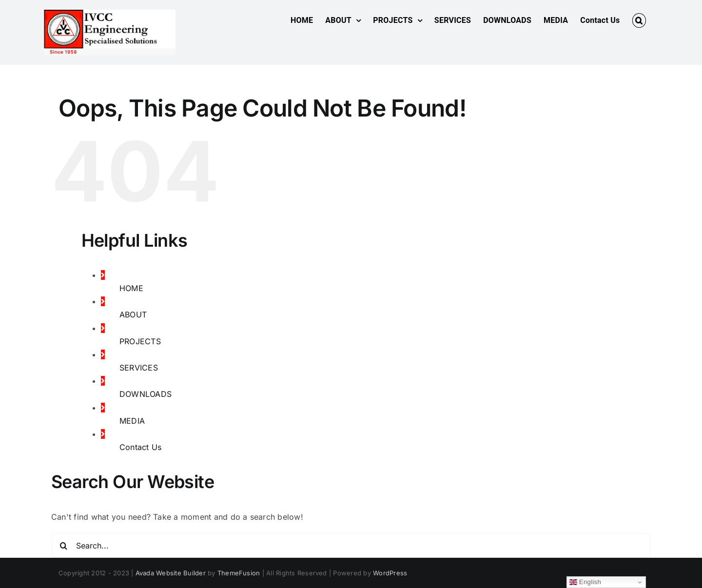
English (585, 582)
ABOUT (133, 314)
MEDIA (132, 421)
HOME (131, 288)
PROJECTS (140, 341)
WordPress (390, 573)
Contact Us (140, 447)
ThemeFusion (239, 573)
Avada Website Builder (171, 573)
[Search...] (351, 546)
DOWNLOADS (146, 394)
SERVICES (139, 368)
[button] (639, 20)
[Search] (63, 546)
